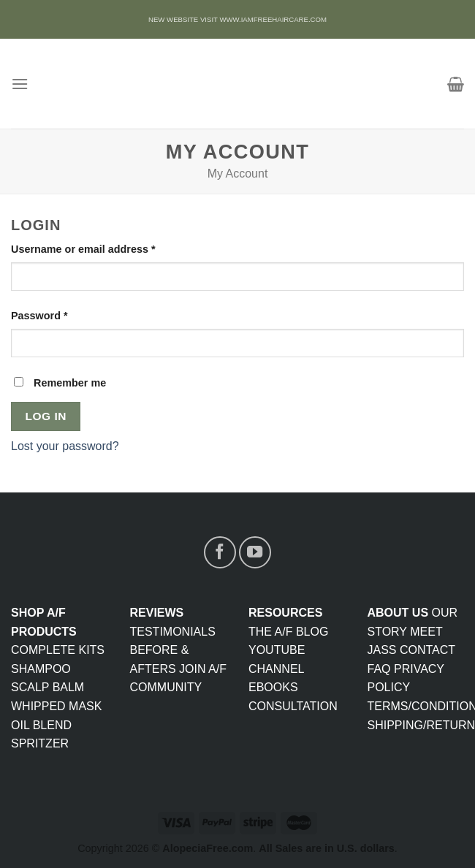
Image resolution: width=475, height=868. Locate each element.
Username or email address (83, 249)
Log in (46, 416)
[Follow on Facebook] (220, 552)
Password (39, 316)
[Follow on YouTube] (255, 552)
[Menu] (20, 84)
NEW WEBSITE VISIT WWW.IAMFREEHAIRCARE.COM (237, 19)
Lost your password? (65, 446)
